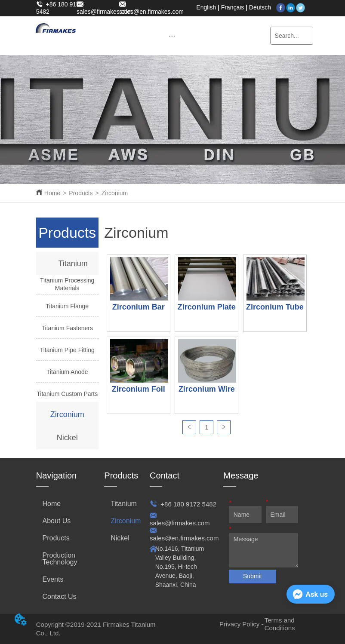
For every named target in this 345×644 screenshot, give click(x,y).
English (206, 7)
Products (81, 193)
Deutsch (260, 7)
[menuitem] (172, 36)
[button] (172, 36)
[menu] (172, 36)
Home (52, 193)
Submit (253, 576)
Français (233, 7)
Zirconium (115, 193)
